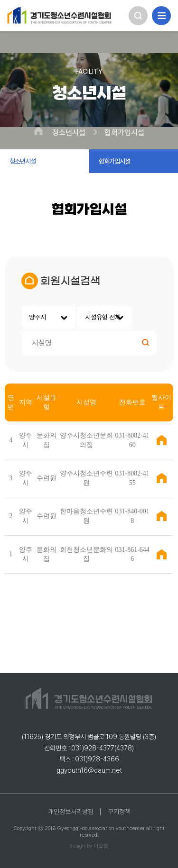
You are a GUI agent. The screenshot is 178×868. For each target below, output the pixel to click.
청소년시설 (69, 133)
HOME (38, 131)
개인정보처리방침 (71, 812)
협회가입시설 (124, 133)
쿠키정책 (119, 812)
